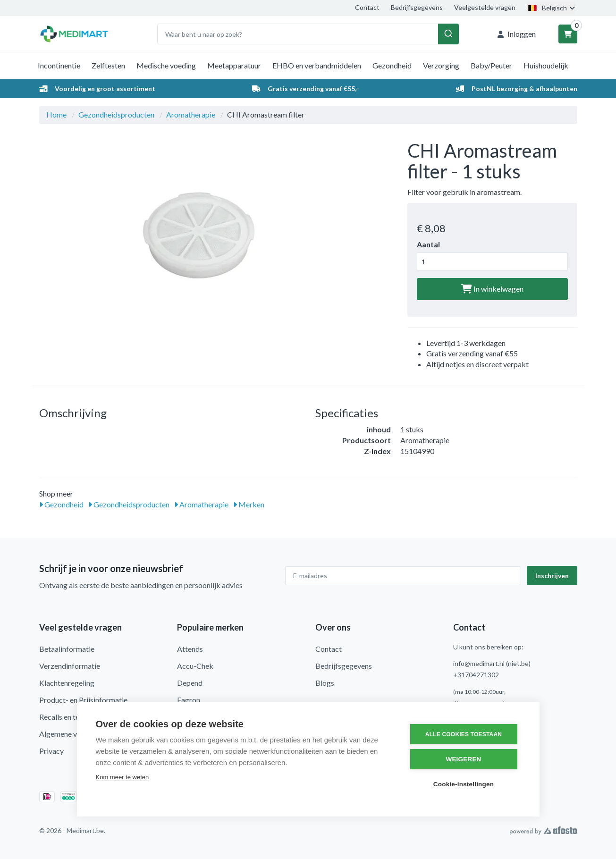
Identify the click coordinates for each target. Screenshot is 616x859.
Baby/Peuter (491, 65)
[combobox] (308, 34)
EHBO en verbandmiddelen (317, 65)
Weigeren (463, 759)
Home (56, 114)
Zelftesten (108, 65)
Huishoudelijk (546, 65)
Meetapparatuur (234, 65)
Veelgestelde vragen (485, 7)
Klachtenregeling (67, 683)
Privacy (51, 751)
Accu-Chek (195, 666)
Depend (190, 683)
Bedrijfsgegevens (417, 7)
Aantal (428, 244)
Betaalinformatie (67, 649)
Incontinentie (59, 65)
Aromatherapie (191, 114)
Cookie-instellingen (464, 784)
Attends (190, 649)
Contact (367, 7)
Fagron (189, 700)
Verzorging (441, 65)
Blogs (325, 683)
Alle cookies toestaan (464, 734)
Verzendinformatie (70, 666)
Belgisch (551, 8)
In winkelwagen (492, 289)
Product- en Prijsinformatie (83, 700)
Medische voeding (166, 65)
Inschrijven (552, 576)
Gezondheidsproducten (116, 114)
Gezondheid (392, 65)
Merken (249, 504)
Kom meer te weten (122, 777)
